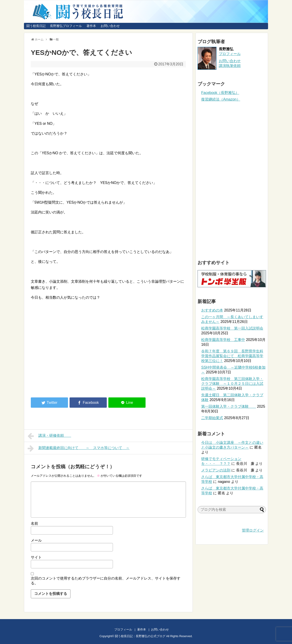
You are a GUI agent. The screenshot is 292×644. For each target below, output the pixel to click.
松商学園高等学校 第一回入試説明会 (232, 328)
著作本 (91, 26)
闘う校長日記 (36, 26)
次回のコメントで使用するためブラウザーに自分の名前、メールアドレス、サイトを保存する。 (106, 581)
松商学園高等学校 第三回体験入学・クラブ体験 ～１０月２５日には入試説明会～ (232, 384)
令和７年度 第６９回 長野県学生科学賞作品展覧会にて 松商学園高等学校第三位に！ (232, 356)
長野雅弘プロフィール (66, 26)
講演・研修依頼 (49, 436)
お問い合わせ (110, 26)
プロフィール (230, 54)
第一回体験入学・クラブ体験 (229, 406)
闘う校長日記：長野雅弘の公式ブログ (140, 636)
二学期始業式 (212, 418)
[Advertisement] (69, 356)
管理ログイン (253, 530)
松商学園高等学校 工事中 (223, 340)
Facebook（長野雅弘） (220, 93)
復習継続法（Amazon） (221, 99)
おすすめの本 (212, 310)
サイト (36, 557)
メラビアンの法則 (216, 470)
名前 (34, 523)
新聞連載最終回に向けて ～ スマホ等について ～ (79, 448)
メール (36, 540)
